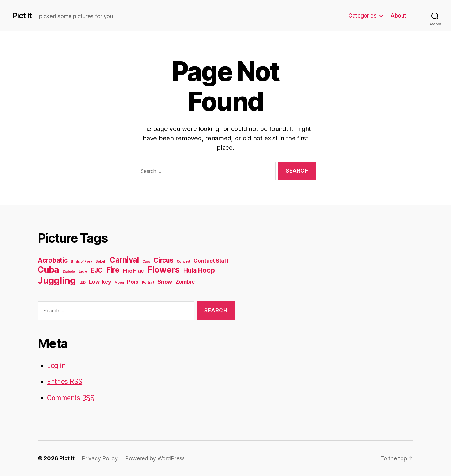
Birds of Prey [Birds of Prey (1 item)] (81, 262)
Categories (362, 16)
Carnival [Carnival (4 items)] (124, 260)
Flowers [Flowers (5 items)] (163, 270)
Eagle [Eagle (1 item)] (83, 272)
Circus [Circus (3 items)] (163, 260)
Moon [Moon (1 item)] (119, 282)
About (398, 16)
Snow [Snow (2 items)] (165, 282)
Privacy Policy (100, 458)
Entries (65, 382)
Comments (71, 398)
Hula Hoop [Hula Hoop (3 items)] (199, 270)
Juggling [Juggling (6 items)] (57, 280)
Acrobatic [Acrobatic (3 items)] (53, 260)
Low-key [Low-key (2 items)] (100, 282)
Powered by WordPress (155, 458)
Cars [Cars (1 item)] (146, 262)
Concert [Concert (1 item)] (183, 262)
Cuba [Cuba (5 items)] (48, 270)
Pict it (22, 16)
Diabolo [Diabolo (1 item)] (69, 272)
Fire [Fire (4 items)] (113, 270)
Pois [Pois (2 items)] (133, 282)
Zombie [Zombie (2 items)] (185, 282)
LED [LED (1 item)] (82, 282)
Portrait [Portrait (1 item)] (148, 282)
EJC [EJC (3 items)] (97, 270)
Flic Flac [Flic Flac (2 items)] (134, 271)
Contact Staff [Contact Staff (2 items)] (211, 261)
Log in (56, 366)
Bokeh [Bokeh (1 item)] (101, 262)
